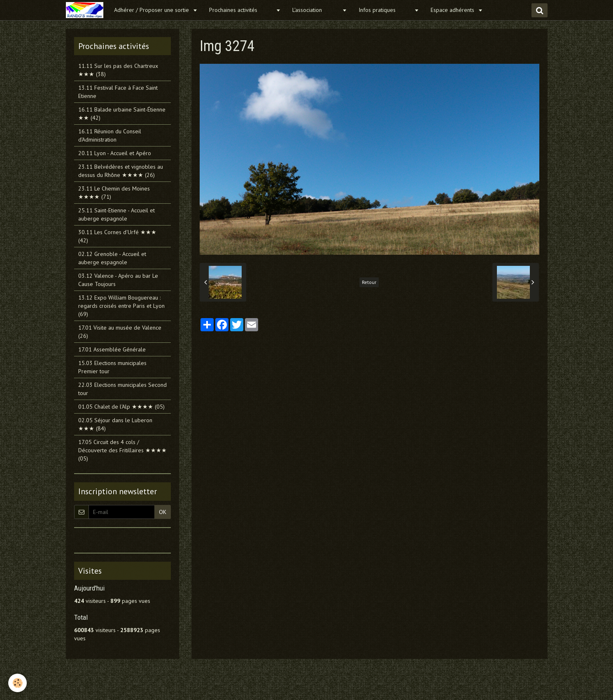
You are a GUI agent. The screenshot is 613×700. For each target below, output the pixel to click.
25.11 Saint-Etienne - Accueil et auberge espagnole (117, 214)
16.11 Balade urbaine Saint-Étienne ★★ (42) (122, 114)
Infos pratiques (385, 10)
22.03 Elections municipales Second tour (122, 389)
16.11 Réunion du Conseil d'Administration (110, 135)
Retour (369, 282)
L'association (316, 10)
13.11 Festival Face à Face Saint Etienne (118, 92)
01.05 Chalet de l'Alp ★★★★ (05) (121, 407)
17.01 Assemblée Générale (112, 349)
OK (163, 512)
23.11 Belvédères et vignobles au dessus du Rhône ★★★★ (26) (121, 171)
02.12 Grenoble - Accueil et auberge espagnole (112, 258)
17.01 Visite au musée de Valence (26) (120, 332)
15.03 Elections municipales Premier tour (112, 367)
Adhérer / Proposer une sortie (152, 10)
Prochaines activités (241, 10)
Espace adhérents (453, 10)
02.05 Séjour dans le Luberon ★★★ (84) (115, 424)
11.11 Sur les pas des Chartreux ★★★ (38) (118, 70)
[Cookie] (17, 683)
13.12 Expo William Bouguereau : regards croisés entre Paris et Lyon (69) (121, 306)
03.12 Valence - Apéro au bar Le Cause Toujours (118, 280)
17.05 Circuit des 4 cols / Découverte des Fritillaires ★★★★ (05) (122, 450)
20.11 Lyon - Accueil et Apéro (115, 153)
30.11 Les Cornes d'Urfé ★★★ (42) (117, 236)
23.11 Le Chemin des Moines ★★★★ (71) (114, 193)
